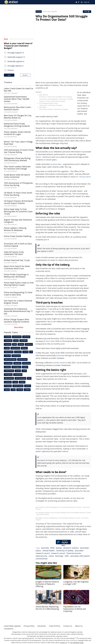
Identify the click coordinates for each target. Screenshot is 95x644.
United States (9, 371)
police (16, 341)
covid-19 (8, 356)
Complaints (9, 629)
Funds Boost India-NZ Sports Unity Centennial (17, 176)
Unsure (11, 70)
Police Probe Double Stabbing (18, 236)
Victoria (21, 344)
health (7, 348)
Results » (25, 75)
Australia (45, 548)
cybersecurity (41, 556)
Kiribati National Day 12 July (17, 260)
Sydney (59, 548)
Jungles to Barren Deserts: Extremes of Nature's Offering (47, 584)
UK (31, 352)
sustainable (18, 374)
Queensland (9, 352)
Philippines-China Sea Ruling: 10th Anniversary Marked (17, 159)
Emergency (8, 374)
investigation (17, 367)
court (13, 390)
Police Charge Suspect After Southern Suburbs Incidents (17, 321)
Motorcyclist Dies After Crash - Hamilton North (18, 108)
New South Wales (10, 359)
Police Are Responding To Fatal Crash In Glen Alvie (18, 294)
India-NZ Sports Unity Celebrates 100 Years (14, 253)
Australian (84, 548)
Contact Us (72, 626)
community (8, 341)
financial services (74, 553)
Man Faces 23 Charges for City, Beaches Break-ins (18, 117)
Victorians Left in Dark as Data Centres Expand (18, 245)
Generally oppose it (16, 61)
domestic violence (71, 548)
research (8, 344)
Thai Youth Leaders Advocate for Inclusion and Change (17, 168)
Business (39, 12)
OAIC (67, 556)
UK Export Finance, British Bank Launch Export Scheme (18, 202)
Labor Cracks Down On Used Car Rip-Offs (19, 90)
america (28, 386)
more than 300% (53, 341)
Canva (58, 157)
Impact (7, 390)
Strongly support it (16, 53)
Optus (38, 157)
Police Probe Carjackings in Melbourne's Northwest (16, 276)
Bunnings (59, 556)
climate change (18, 386)
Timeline (8, 82)
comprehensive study (55, 135)
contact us (64, 642)
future (15, 382)
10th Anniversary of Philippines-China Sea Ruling (19, 184)
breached (60, 355)
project (18, 371)
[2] (77, 638)
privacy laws (56, 164)
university (26, 337)
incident (27, 390)
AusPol (25, 367)
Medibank (47, 157)
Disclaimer (44, 626)
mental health (48, 551)
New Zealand (9, 378)
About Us (83, 626)
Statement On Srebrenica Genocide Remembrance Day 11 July (18, 311)
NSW (52, 548)
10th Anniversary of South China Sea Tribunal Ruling (19, 151)
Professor (29, 344)
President (8, 386)
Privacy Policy (31, 626)
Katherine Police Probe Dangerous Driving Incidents (17, 125)
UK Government (21, 378)
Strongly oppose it (15, 66)
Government (17, 337)
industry (8, 367)
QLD (29, 378)
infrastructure (23, 359)
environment (16, 348)
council (26, 352)
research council (58, 553)
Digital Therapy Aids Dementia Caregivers (18, 221)
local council (16, 356)
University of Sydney (65, 551)
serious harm (85, 177)
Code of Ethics (58, 626)
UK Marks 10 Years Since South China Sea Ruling (18, 194)
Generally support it (16, 57)
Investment (9, 363)
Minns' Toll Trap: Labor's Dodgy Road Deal (18, 143)
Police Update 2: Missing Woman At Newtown (15, 229)
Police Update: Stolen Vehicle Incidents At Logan (17, 133)
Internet (20, 390)
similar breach (59, 363)
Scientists (8, 382)
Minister (25, 348)
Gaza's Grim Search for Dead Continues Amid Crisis (17, 267)
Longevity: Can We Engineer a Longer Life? (76, 583)
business (18, 352)
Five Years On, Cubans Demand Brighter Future (18, 302)
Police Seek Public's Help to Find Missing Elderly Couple (19, 284)
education (18, 363)
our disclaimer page (77, 642)
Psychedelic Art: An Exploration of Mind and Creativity (75, 609)
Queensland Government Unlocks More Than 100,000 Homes (17, 99)
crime (24, 371)
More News (19, 327)
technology (27, 363)
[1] (75, 638)
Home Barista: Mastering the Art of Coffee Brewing (47, 608)
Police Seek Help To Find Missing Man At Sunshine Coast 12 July (18, 212)
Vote (9, 75)
